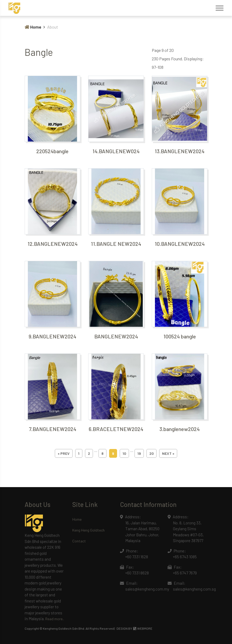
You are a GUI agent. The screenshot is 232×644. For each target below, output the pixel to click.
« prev (64, 453)
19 (139, 453)
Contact (79, 541)
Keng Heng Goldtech (88, 530)
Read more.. (55, 619)
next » (168, 453)
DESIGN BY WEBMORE (134, 628)
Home (33, 27)
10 (124, 453)
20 (151, 453)
